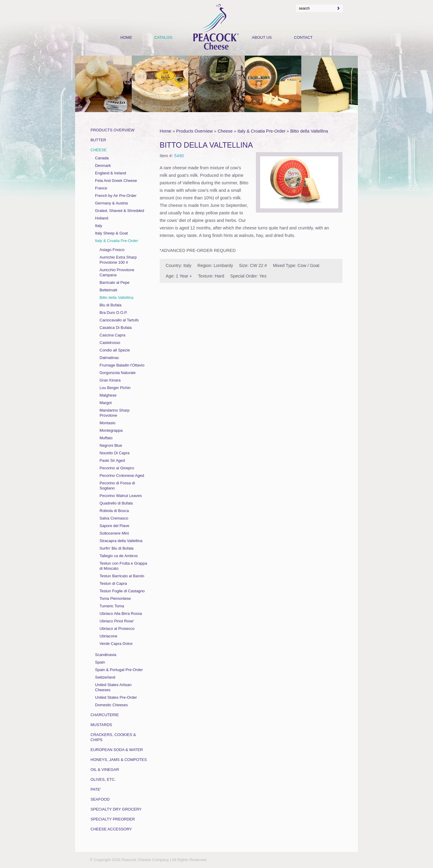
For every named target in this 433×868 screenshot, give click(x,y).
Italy (99, 226)
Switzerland (105, 677)
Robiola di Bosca (114, 511)
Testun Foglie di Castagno (122, 591)
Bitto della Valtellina (309, 131)
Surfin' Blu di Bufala (117, 548)
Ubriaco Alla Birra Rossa (121, 613)
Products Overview (195, 131)
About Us (262, 37)
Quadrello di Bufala (116, 503)
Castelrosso (110, 343)
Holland (102, 218)
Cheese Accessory (111, 829)
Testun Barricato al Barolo (122, 576)
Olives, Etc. (103, 779)
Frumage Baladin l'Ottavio (122, 365)
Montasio (107, 423)
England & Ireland (111, 173)
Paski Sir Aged (112, 460)
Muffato (106, 438)
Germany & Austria (111, 203)
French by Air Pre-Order (116, 196)
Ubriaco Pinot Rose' (117, 621)
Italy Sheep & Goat (111, 233)
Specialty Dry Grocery (116, 809)
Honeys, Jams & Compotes (119, 760)
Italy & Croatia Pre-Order (262, 131)
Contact (303, 37)
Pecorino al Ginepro (117, 468)
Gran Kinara (110, 380)
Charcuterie (105, 715)
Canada (102, 158)
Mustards (101, 725)
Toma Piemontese (115, 598)
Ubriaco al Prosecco (117, 629)
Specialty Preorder (113, 819)
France (101, 188)
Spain (100, 662)
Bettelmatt (108, 290)
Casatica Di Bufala (116, 328)
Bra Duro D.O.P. (114, 313)
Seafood (100, 799)
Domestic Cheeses (111, 705)
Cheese (225, 131)
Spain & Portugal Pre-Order (119, 670)
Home (166, 131)
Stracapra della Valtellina (121, 541)
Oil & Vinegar (105, 770)
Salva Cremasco (114, 518)
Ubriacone (108, 636)
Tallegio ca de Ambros (119, 556)
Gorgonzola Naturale (118, 373)
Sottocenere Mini (114, 533)
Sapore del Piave (114, 526)
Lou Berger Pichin (115, 388)
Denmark (103, 166)
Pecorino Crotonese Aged (122, 475)
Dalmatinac (109, 358)
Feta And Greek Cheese (116, 181)
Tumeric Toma (112, 606)
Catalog (163, 37)
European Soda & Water (117, 750)
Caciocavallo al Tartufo (119, 320)
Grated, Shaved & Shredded (120, 211)
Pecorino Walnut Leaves (121, 496)
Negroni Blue (111, 445)
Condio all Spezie (115, 350)
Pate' (96, 789)
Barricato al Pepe (115, 282)
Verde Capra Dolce (116, 644)
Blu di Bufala (111, 305)
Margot (106, 403)
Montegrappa (111, 430)
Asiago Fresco (112, 250)
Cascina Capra (112, 335)
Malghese (108, 395)
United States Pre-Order (116, 697)
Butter (98, 140)
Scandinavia (106, 655)
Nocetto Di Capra (115, 453)
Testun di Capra (113, 583)
